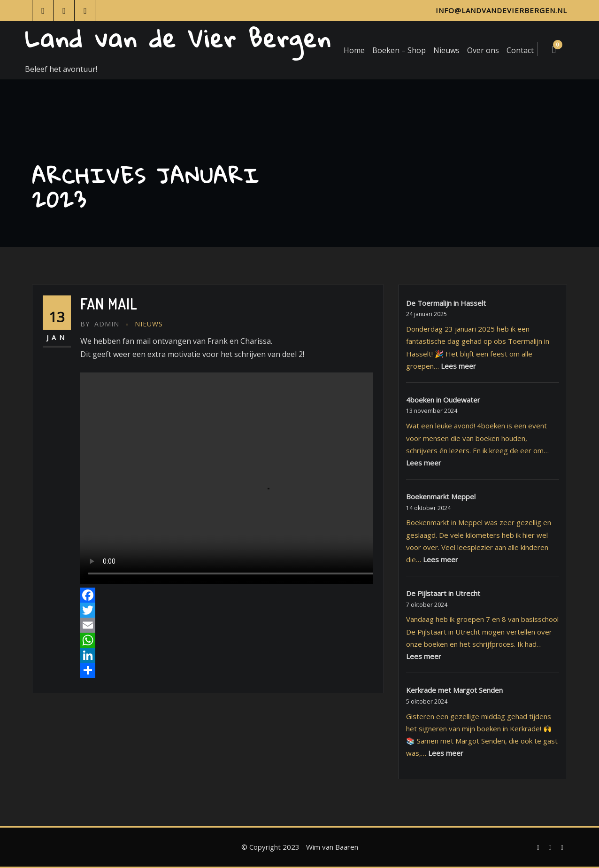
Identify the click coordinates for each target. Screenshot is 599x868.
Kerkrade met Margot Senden (454, 690)
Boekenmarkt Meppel (441, 496)
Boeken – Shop (399, 50)
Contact (520, 50)
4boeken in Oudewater (443, 400)
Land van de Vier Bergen (178, 38)
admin (100, 324)
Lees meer (458, 366)
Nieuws (446, 50)
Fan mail (109, 304)
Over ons (483, 50)
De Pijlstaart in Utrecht (443, 593)
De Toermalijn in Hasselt (446, 303)
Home (354, 50)
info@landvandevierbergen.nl (501, 10)
